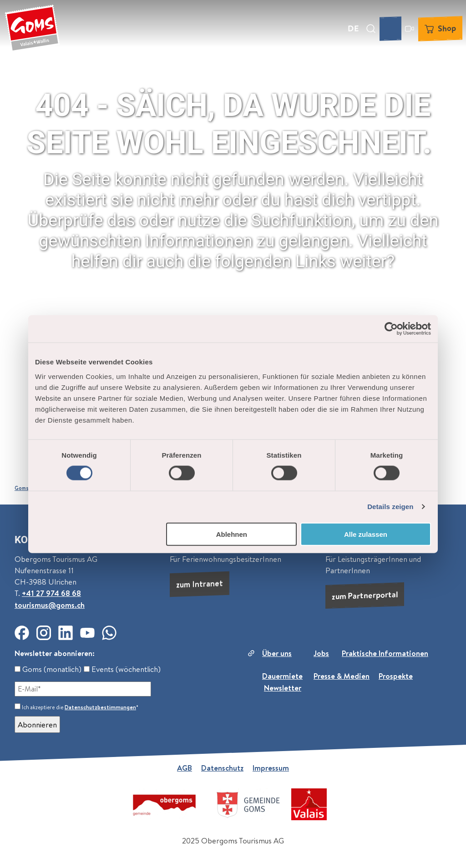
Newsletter (283, 688)
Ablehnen (232, 534)
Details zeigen (390, 507)
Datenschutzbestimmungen (100, 707)
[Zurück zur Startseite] (32, 29)
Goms (22, 488)
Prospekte (396, 676)
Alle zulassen (366, 534)
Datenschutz (222, 768)
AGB (185, 768)
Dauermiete (282, 676)
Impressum (271, 768)
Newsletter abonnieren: (55, 653)
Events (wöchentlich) (122, 669)
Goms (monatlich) (48, 669)
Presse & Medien (342, 676)
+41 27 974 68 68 (51, 593)
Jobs (321, 653)
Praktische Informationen (385, 653)
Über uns (277, 653)
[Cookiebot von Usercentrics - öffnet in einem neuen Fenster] (391, 329)
